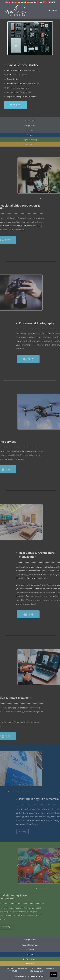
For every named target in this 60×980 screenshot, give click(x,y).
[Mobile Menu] (53, 11)
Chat (54, 975)
